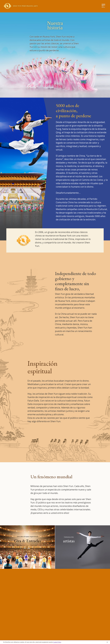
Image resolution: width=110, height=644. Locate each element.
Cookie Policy (57, 642)
